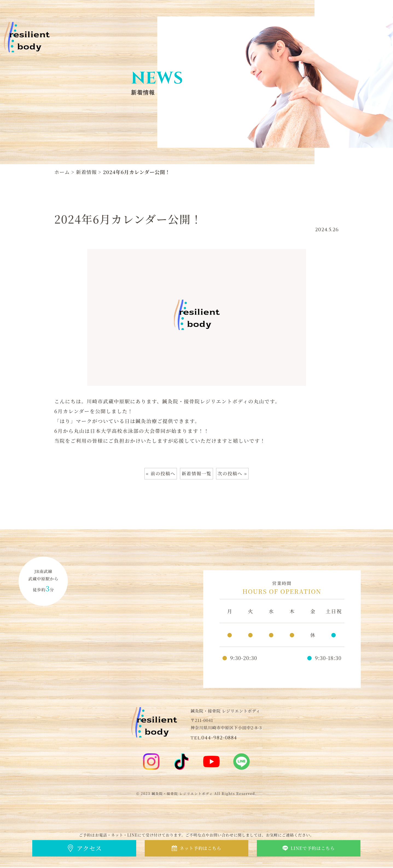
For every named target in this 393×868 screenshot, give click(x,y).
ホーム (62, 172)
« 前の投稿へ (158, 474)
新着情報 (86, 172)
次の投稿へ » (235, 474)
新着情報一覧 (196, 474)
